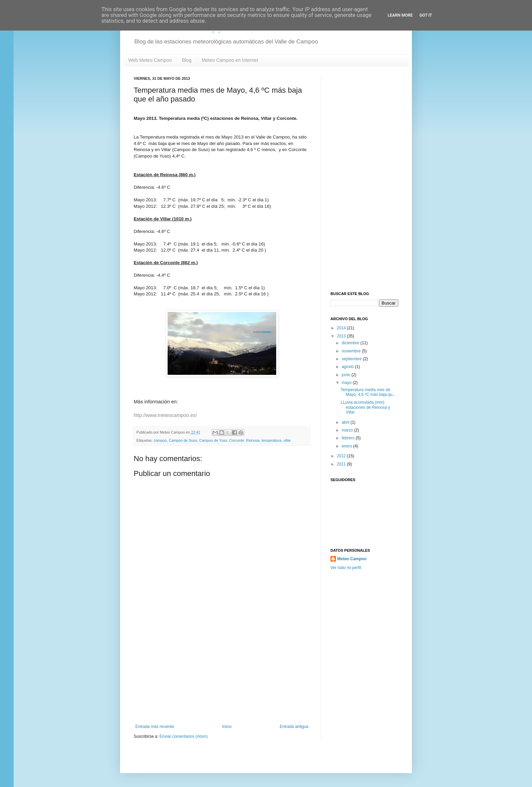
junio (347, 375)
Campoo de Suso (183, 440)
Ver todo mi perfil (346, 568)
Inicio (227, 727)
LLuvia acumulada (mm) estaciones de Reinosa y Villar (365, 407)
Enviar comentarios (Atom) (184, 736)
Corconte (237, 440)
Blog (187, 60)
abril (346, 422)
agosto (348, 367)
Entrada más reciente (155, 727)
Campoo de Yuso (213, 440)
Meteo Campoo (352, 559)
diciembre (351, 343)
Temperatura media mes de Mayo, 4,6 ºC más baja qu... (368, 392)
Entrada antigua (294, 727)
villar (287, 440)
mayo (347, 383)
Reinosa (253, 440)
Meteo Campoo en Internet (230, 60)
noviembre (352, 351)
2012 (342, 456)
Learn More (400, 15)
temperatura (271, 440)
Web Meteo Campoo (150, 60)
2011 (342, 464)
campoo (160, 440)
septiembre (352, 359)
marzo (348, 430)
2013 (342, 336)
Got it (426, 15)
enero (347, 446)
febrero (349, 438)
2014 (342, 328)
